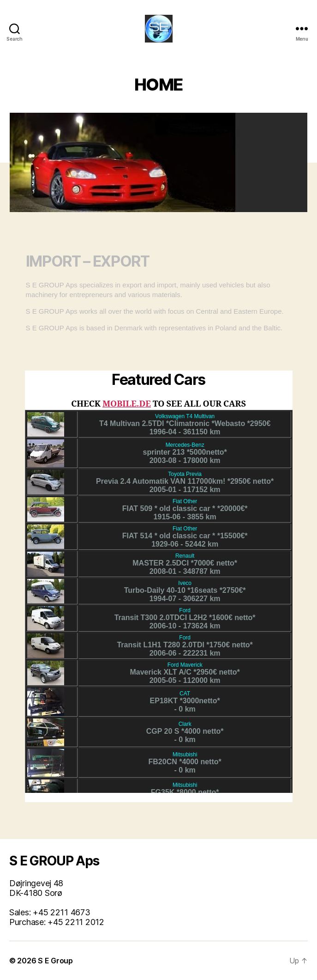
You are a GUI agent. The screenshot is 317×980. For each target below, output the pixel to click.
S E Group (55, 961)
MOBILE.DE (127, 404)
